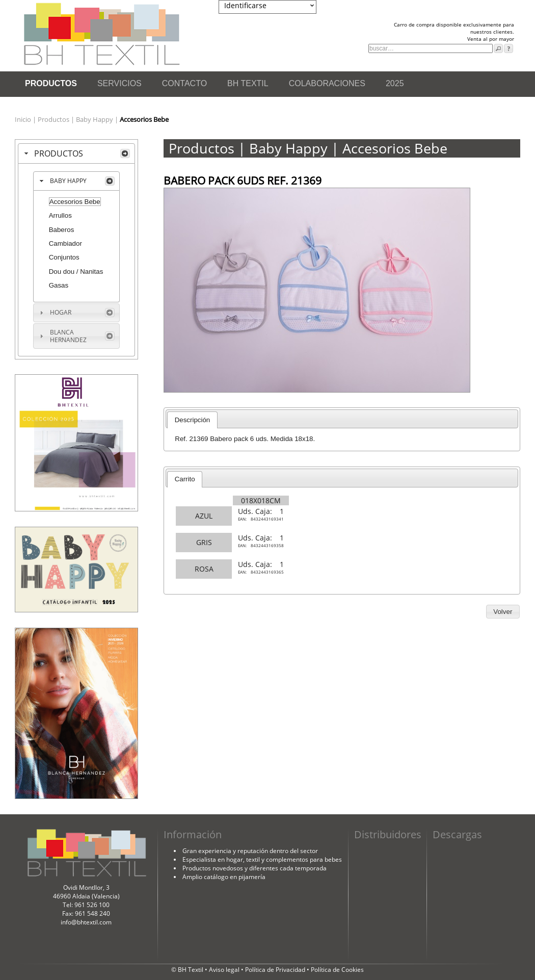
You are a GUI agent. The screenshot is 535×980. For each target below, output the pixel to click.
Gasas (59, 285)
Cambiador (65, 243)
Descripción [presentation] (193, 420)
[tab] (76, 153)
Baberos (62, 230)
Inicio (24, 119)
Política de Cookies (337, 970)
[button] (503, 612)
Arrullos (60, 215)
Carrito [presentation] (185, 479)
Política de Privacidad (276, 970)
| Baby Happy (93, 119)
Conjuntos (64, 257)
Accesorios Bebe (75, 202)
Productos (54, 119)
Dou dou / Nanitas (76, 272)
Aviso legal (225, 970)
